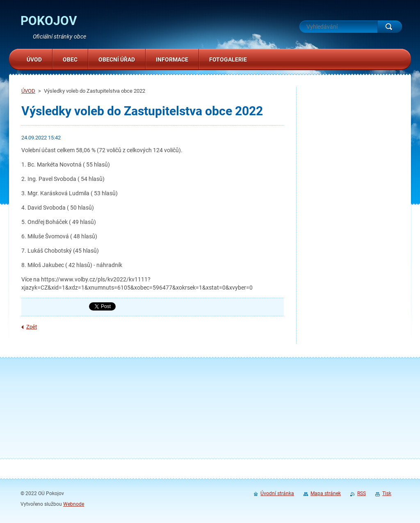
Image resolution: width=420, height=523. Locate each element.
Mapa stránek (326, 493)
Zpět (32, 327)
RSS (362, 493)
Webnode (74, 504)
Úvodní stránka (277, 493)
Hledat (390, 27)
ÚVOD (28, 91)
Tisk (387, 493)
